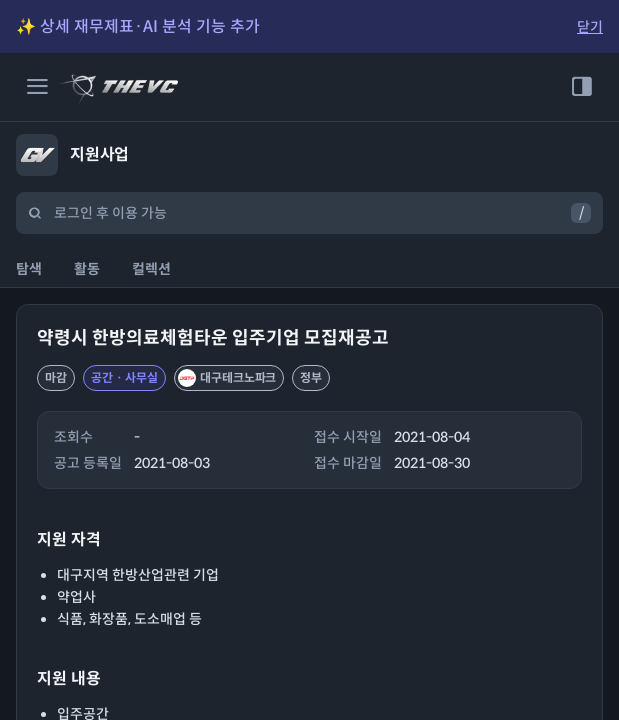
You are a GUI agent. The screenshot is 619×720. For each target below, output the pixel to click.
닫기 (590, 27)
